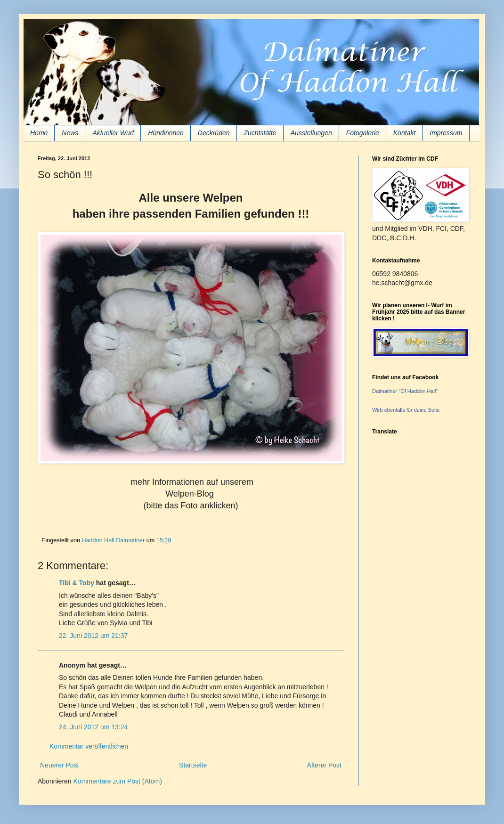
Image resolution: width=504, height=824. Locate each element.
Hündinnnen (166, 133)
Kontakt (404, 133)
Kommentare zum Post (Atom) (118, 781)
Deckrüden (214, 133)
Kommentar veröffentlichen (89, 746)
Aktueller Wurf (113, 133)
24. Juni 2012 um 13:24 (93, 727)
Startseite (193, 765)
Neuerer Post (59, 765)
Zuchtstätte (260, 133)
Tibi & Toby (77, 583)
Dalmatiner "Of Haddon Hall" (405, 391)
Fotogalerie (363, 133)
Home (39, 133)
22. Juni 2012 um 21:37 (93, 636)
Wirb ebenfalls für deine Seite (406, 410)
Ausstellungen (311, 133)
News (70, 133)
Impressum (446, 133)
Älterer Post (324, 765)
